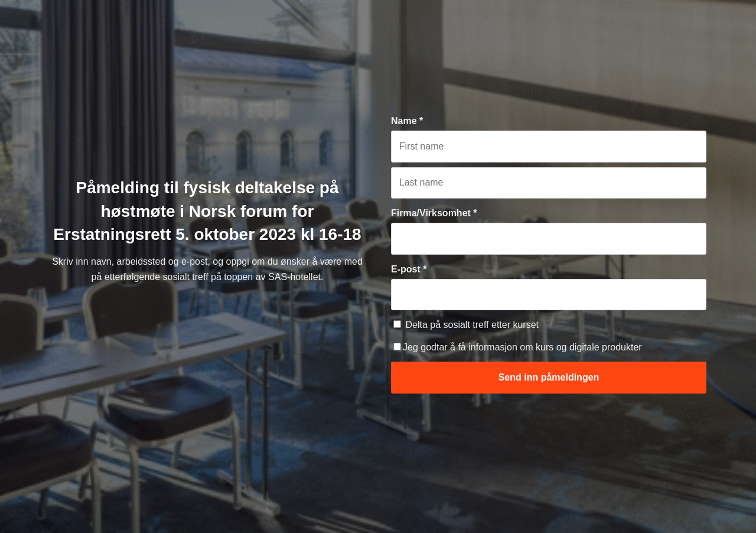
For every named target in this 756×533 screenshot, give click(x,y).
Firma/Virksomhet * (434, 213)
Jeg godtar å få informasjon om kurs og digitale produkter (518, 347)
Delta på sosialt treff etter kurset (466, 325)
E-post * (409, 269)
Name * (407, 121)
